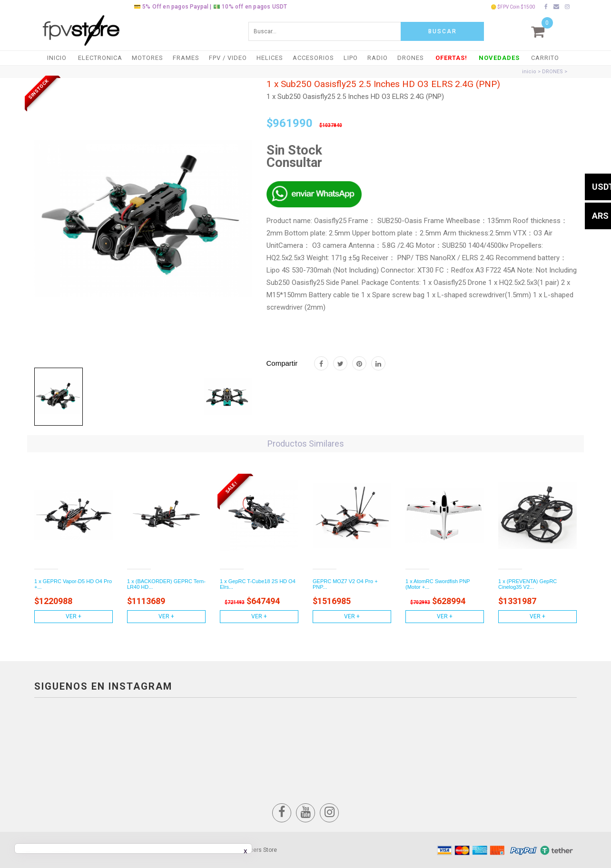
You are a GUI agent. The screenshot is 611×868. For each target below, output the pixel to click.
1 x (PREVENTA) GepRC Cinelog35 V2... (527, 584)
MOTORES (148, 58)
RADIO (378, 58)
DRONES (411, 58)
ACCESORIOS (313, 58)
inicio (529, 72)
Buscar (443, 31)
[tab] (59, 397)
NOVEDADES (499, 58)
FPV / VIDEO (228, 58)
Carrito (545, 58)
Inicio (57, 58)
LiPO (351, 58)
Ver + (74, 616)
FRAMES (186, 58)
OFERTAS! (451, 58)
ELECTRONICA (100, 58)
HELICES (270, 58)
